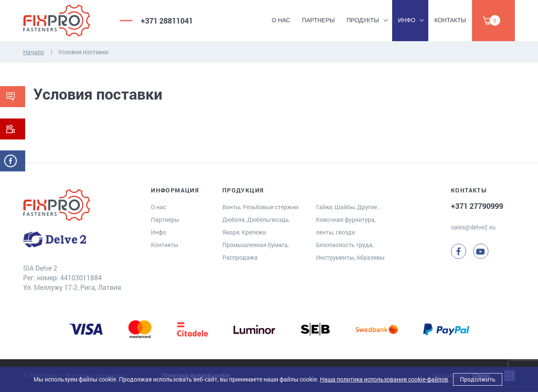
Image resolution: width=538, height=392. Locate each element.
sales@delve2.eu (473, 227)
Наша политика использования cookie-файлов (384, 379)
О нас (281, 20)
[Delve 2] (65, 21)
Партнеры (319, 20)
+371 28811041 (167, 21)
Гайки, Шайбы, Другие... (349, 207)
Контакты (450, 20)
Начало (34, 52)
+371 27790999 (477, 206)
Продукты (363, 20)
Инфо (407, 20)
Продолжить (478, 379)
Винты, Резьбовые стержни (260, 207)
